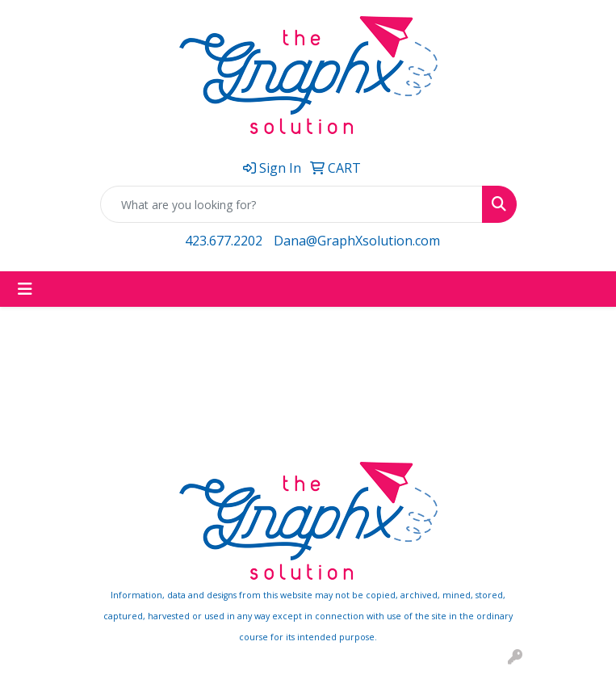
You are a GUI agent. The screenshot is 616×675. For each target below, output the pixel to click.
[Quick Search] (291, 204)
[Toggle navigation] (25, 289)
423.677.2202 (224, 241)
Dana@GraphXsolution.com (357, 241)
